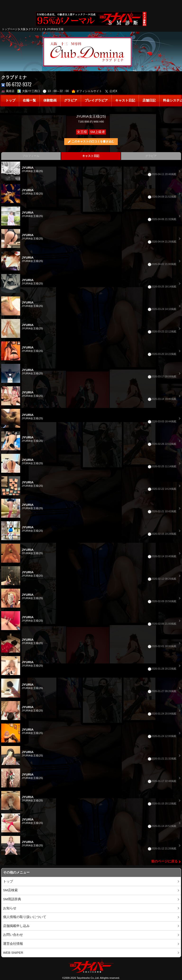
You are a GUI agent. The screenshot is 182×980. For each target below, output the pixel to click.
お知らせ (10, 908)
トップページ (10, 29)
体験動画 (50, 100)
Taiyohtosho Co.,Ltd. (88, 978)
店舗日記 (149, 100)
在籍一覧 (29, 100)
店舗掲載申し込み (16, 926)
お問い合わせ (13, 935)
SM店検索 (10, 890)
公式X (111, 91)
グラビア (71, 100)
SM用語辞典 (12, 899)
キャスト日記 (125, 100)
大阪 (23, 29)
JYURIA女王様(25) (91, 116)
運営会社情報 (13, 944)
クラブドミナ (36, 29)
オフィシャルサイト (87, 91)
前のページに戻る (164, 861)
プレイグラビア (96, 100)
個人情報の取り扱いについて (25, 917)
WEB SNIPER (13, 953)
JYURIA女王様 (55, 29)
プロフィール (31, 156)
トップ (10, 100)
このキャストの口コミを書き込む (93, 141)
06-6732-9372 (16, 84)
